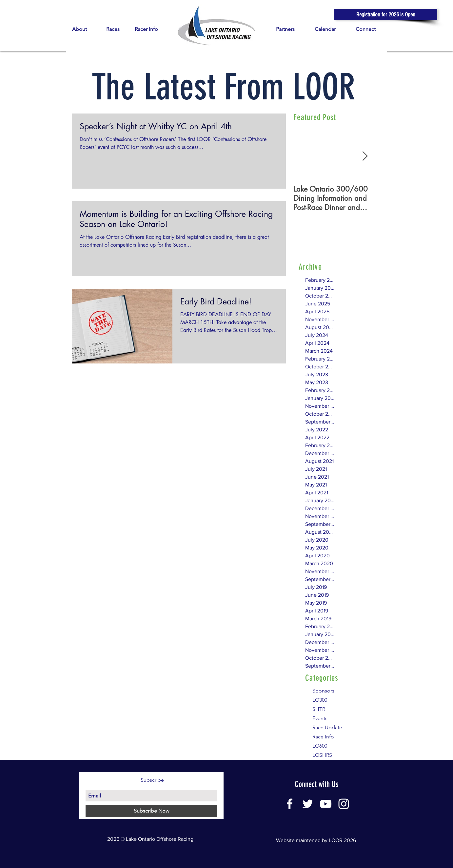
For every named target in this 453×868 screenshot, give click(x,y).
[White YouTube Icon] (326, 804)
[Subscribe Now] (151, 811)
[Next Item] (365, 156)
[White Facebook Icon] (290, 804)
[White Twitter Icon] (308, 804)
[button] (386, 15)
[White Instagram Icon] (344, 804)
